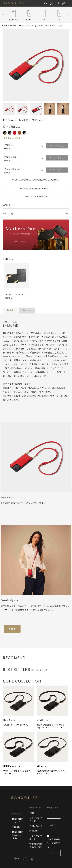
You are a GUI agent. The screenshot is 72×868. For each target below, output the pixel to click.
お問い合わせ (36, 826)
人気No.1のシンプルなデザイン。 (18, 706)
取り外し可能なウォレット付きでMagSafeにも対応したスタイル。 (52, 707)
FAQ (32, 813)
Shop (12, 629)
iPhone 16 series (25, 26)
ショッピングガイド (36, 819)
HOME (5, 26)
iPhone (13, 26)
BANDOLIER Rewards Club (17, 835)
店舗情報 (16, 827)
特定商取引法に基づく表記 (36, 845)
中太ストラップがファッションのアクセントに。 (18, 753)
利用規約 (34, 831)
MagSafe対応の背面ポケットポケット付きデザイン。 (52, 753)
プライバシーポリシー (36, 837)
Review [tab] (27, 310)
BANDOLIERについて (17, 821)
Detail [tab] (10, 310)
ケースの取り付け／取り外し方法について (36, 189)
